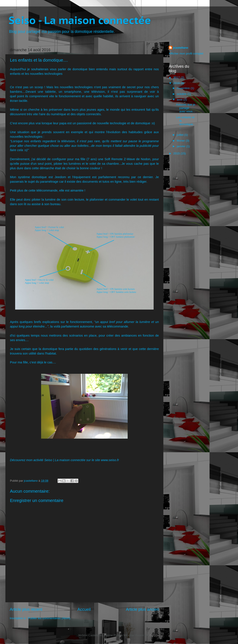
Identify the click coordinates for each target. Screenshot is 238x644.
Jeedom (60, 177)
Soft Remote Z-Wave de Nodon (127, 159)
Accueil (84, 609)
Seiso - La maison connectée (80, 20)
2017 (177, 78)
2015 (177, 153)
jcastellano (181, 48)
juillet (181, 135)
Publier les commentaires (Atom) (49, 618)
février (181, 141)
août (180, 100)
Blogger (154, 635)
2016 (177, 83)
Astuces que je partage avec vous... (186, 108)
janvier (182, 146)
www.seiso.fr (110, 460)
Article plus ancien (142, 609)
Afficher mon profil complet (186, 54)
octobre (182, 94)
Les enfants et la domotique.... (185, 123)
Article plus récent (26, 609)
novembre (184, 88)
